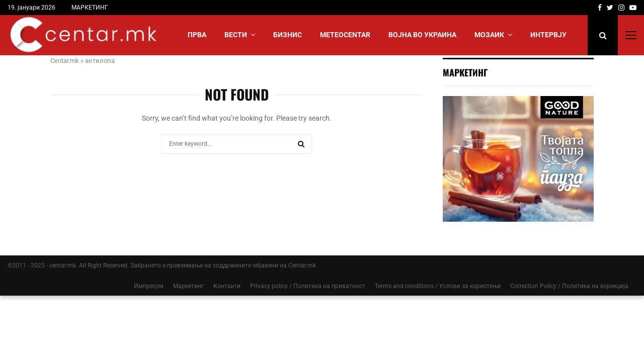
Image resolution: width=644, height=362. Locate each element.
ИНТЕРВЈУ (548, 35)
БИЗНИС (288, 35)
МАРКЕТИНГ (90, 8)
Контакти (227, 286)
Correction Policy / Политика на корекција (569, 286)
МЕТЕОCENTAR (345, 35)
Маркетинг (188, 286)
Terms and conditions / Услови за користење (438, 286)
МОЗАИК (489, 35)
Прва (197, 35)
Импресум (149, 286)
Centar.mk (65, 61)
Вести (236, 35)
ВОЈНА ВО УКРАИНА (422, 35)
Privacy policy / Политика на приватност (308, 286)
